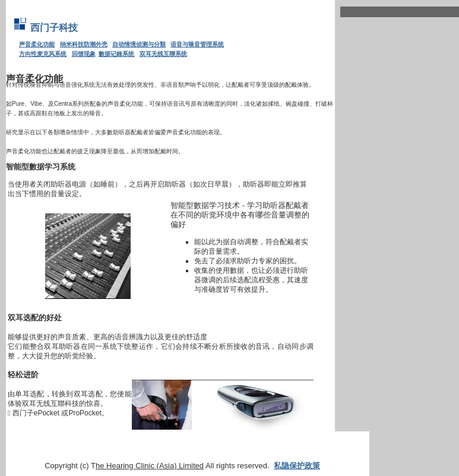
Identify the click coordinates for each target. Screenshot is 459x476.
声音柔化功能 (37, 44)
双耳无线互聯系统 (163, 54)
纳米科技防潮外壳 (84, 44)
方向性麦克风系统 (43, 54)
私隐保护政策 (297, 466)
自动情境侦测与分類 (139, 44)
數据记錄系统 (116, 54)
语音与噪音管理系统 (197, 44)
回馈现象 (84, 54)
